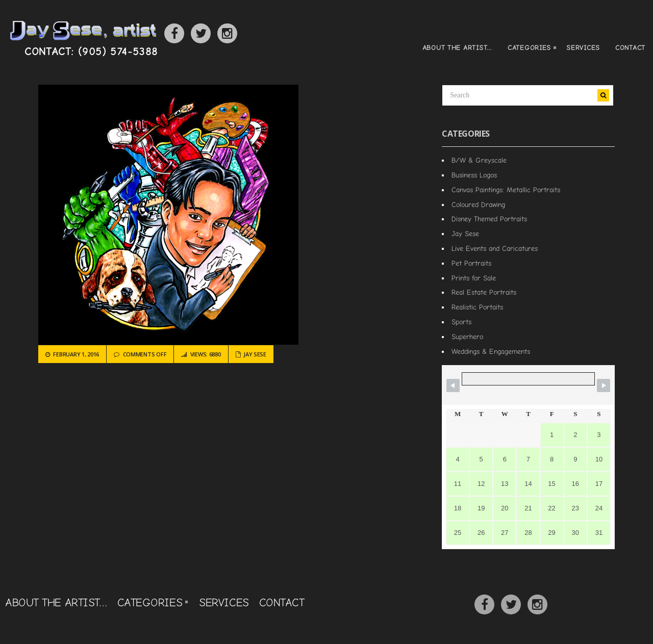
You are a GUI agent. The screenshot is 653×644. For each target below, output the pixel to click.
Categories (528, 49)
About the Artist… (457, 47)
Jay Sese (255, 354)
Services (583, 47)
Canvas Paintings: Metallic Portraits (506, 190)
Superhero (467, 337)
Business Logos (474, 175)
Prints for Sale (474, 278)
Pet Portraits (471, 263)
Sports (461, 322)
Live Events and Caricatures (495, 248)
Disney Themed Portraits (489, 219)
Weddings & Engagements (491, 351)
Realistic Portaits (477, 307)
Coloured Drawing (478, 204)
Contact (630, 47)
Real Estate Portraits (484, 292)
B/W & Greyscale (479, 160)
